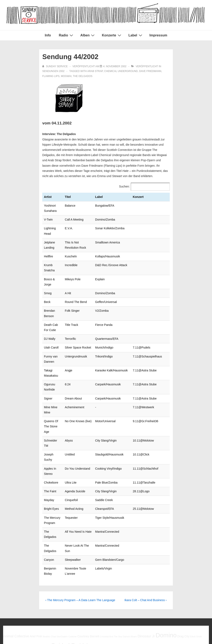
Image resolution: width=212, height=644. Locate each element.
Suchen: (124, 186)
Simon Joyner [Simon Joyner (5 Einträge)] (141, 592)
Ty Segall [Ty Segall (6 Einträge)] (43, 601)
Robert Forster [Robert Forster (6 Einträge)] (70, 592)
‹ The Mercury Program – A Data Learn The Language (80, 537)
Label (136, 35)
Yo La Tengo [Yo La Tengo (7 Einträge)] (120, 600)
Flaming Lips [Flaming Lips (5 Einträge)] (9, 584)
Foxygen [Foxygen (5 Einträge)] (21, 584)
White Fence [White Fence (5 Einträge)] (56, 601)
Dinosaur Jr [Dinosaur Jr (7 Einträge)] (146, 573)
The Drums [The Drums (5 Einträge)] (191, 592)
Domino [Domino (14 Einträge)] (166, 572)
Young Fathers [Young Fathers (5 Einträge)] (137, 601)
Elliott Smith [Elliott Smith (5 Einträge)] (196, 573)
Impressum (158, 35)
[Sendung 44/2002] (115, 66)
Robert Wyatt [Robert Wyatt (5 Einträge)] (117, 592)
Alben (88, 35)
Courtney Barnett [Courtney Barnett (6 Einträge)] (88, 573)
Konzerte (112, 35)
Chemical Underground (121, 71)
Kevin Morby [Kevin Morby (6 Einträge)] (113, 583)
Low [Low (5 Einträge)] (123, 584)
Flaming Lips (51, 76)
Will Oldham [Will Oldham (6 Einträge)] (70, 601)
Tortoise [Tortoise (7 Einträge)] (30, 600)
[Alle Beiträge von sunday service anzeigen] (55, 66)
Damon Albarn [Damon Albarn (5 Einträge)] (130, 573)
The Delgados (83, 76)
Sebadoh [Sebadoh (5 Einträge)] (129, 592)
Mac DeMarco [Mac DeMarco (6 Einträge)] (135, 583)
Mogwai (66, 76)
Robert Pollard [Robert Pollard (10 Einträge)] (95, 592)
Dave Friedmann (150, 71)
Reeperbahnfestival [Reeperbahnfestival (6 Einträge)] (47, 592)
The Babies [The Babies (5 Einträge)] (179, 592)
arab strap (95, 71)
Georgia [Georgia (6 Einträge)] (45, 583)
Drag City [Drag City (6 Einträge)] (183, 573)
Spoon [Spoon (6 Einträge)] (169, 592)
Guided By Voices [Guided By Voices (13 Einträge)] (74, 583)
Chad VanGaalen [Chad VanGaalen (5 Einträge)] (59, 573)
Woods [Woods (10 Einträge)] (86, 600)
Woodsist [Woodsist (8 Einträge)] (102, 600)
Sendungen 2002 (53, 71)
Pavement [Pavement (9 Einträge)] (24, 592)
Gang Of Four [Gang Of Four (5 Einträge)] (32, 584)
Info (48, 35)
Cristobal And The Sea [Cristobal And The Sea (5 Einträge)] (111, 573)
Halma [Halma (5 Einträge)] (101, 584)
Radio (66, 35)
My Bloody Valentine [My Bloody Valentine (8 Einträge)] (176, 583)
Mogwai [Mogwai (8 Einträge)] (152, 583)
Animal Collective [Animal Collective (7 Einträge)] (16, 573)
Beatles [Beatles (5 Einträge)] (46, 573)
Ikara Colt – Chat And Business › (146, 537)
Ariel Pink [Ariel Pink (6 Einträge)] (36, 573)
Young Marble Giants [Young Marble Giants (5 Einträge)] (156, 601)
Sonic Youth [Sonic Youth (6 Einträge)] (156, 592)
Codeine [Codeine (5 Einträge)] (72, 573)
